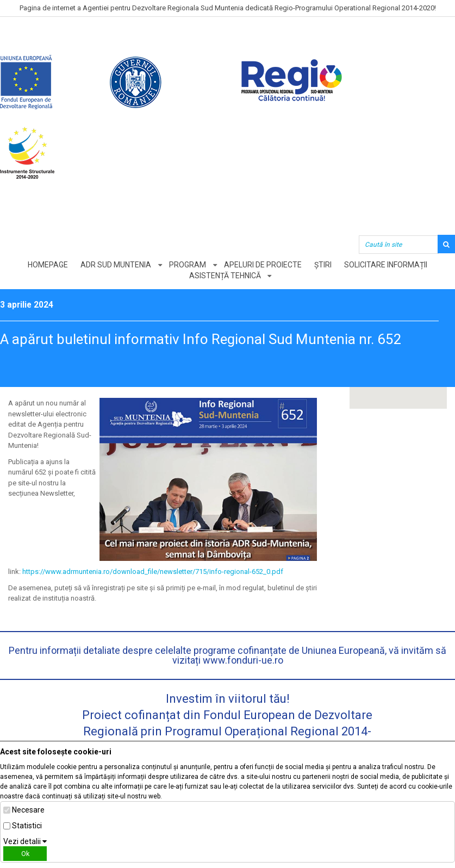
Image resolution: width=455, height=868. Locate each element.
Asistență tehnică (225, 276)
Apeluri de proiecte (263, 265)
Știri (323, 265)
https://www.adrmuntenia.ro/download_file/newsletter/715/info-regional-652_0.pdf (153, 572)
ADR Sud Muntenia (116, 265)
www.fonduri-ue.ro (243, 660)
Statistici (27, 826)
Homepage (48, 265)
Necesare (28, 810)
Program (188, 265)
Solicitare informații (386, 265)
